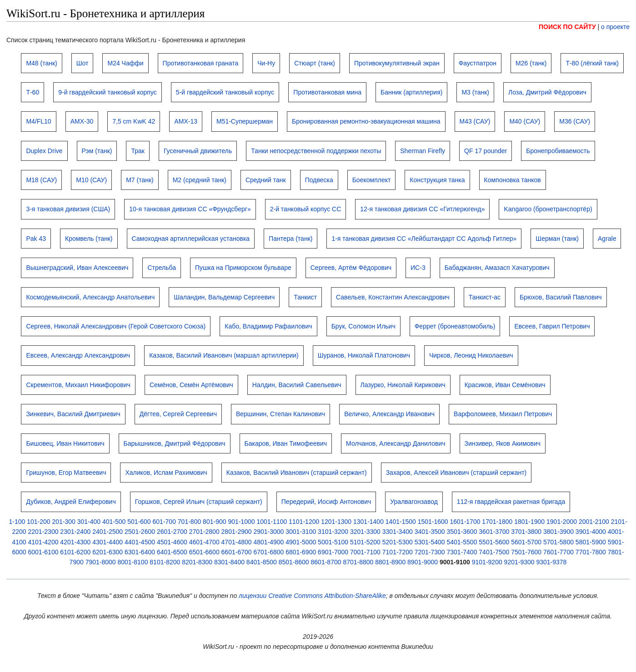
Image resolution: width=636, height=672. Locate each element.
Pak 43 (36, 239)
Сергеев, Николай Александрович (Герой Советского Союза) (116, 326)
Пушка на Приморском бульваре (243, 268)
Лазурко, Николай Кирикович (403, 385)
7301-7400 (462, 552)
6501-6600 (204, 552)
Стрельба (162, 268)
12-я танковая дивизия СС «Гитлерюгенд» (422, 209)
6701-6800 (268, 552)
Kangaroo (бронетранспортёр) (548, 209)
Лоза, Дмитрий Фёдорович (547, 92)
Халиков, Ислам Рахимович (166, 473)
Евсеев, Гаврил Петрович (552, 326)
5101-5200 (365, 542)
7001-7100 (365, 552)
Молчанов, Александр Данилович (396, 443)
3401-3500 (430, 532)
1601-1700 (465, 522)
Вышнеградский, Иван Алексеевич (77, 268)
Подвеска (319, 180)
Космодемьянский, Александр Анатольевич (90, 297)
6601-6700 (237, 552)
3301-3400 (398, 532)
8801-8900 (390, 562)
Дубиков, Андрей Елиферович (71, 502)
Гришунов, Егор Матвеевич (66, 473)
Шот (83, 63)
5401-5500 (462, 542)
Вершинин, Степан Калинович (280, 414)
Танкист (305, 297)
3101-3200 (333, 532)
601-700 (164, 522)
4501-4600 (172, 542)
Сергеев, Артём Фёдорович (351, 268)
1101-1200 (304, 522)
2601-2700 (172, 532)
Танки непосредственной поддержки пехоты (316, 151)
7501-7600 (526, 552)
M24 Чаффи (125, 63)
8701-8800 (358, 562)
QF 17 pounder (486, 151)
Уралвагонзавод (414, 502)
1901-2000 (562, 522)
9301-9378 (551, 562)
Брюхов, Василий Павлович (561, 297)
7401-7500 (494, 552)
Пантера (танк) (290, 239)
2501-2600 (140, 532)
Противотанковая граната (201, 63)
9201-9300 (519, 562)
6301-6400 (140, 552)
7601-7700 (558, 552)
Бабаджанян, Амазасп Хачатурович (497, 268)
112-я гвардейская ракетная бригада (511, 502)
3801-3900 (558, 532)
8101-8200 (165, 562)
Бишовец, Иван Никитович (65, 443)
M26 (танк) (531, 63)
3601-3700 (494, 532)
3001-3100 (301, 532)
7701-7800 (591, 552)
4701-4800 (237, 542)
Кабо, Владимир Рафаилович (268, 326)
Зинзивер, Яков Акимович (503, 443)
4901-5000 (301, 542)
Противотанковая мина (327, 92)
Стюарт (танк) (315, 63)
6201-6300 (108, 552)
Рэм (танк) (97, 151)
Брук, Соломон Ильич (363, 326)
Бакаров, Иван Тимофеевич (286, 443)
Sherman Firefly (423, 151)
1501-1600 (433, 522)
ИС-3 (418, 268)
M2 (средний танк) (200, 180)
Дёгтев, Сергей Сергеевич (178, 414)
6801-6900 (301, 552)
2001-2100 (594, 522)
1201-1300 (336, 522)
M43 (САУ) (475, 121)
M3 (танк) (475, 92)
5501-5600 (494, 542)
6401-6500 (172, 552)
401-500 (114, 522)
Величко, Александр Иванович (389, 414)
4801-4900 (268, 542)
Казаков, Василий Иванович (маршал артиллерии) (224, 355)
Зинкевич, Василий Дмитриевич (73, 414)
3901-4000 (591, 532)
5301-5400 (430, 542)
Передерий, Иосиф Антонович (326, 502)
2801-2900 (237, 532)
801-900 (214, 522)
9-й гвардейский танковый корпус (108, 92)
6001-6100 (43, 552)
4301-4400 (108, 542)
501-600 (139, 522)
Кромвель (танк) (89, 239)
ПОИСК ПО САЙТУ (567, 27)
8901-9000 (423, 562)
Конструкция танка (437, 180)
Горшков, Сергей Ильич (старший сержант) (199, 502)
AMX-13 (186, 121)
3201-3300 (365, 532)
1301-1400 (368, 522)
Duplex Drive (44, 151)
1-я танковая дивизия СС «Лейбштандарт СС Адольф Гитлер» (424, 239)
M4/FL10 (38, 121)
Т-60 (33, 92)
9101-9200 (487, 562)
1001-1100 (272, 522)
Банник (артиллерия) (411, 92)
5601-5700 (526, 542)
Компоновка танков (513, 180)
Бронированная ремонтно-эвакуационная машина (366, 121)
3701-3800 (526, 532)
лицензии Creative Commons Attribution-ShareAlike (312, 596)
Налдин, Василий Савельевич (297, 385)
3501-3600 (462, 532)
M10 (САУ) (91, 180)
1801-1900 (529, 522)
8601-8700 (326, 562)
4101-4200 (43, 542)
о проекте (615, 27)
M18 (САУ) (41, 180)
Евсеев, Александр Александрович (78, 355)
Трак (138, 151)
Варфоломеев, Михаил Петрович (503, 414)
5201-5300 (398, 542)
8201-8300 (197, 562)
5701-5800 (558, 542)
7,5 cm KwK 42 (134, 121)
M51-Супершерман (245, 121)
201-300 (63, 522)
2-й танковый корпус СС (306, 209)
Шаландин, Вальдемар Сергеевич (224, 297)
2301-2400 (75, 532)
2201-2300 (43, 532)
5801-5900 (591, 542)
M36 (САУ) (575, 121)
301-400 (89, 522)
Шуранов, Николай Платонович (364, 355)
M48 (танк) (41, 63)
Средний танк (266, 180)
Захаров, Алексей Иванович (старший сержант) (456, 473)
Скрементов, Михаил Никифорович (78, 385)
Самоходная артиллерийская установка (191, 239)
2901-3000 (268, 532)
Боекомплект (372, 180)
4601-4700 (204, 542)
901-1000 (241, 522)
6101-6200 (75, 552)
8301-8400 (229, 562)
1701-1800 (497, 522)
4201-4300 (75, 542)
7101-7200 (398, 552)
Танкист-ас (485, 297)
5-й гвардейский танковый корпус (225, 92)
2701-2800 (204, 532)
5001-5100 (333, 542)
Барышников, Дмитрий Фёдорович (175, 443)
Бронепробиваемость (558, 151)
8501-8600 (294, 562)
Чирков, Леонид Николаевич (471, 355)
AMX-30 (82, 121)
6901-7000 (333, 552)
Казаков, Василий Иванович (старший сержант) (297, 473)
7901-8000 (101, 562)
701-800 (189, 522)
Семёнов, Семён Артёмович (191, 385)
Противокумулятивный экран (397, 63)
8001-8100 (133, 562)
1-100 (17, 522)
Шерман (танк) (557, 239)
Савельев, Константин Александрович (393, 297)
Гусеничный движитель (198, 151)
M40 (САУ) (525, 121)
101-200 (38, 522)
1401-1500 (401, 522)
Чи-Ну (266, 63)
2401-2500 (108, 532)
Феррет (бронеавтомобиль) (455, 326)
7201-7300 (430, 552)
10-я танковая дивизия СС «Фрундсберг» (190, 209)
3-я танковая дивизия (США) (68, 209)
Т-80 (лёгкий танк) (592, 63)
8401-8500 (262, 562)
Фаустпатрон (478, 63)
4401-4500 (140, 542)
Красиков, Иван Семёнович (505, 385)
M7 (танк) (140, 180)
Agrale (607, 239)
